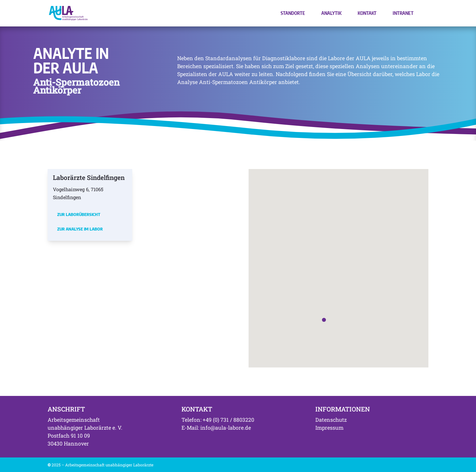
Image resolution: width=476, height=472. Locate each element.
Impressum (329, 428)
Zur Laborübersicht (79, 214)
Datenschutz (331, 420)
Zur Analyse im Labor (80, 229)
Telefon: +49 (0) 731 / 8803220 (218, 420)
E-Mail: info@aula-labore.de (216, 428)
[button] (324, 320)
